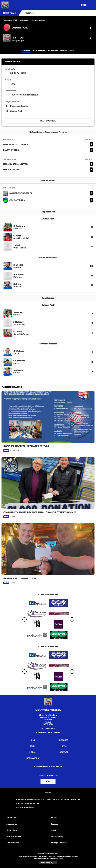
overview (26, 51)
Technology (12, 830)
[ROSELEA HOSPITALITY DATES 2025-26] (48, 417)
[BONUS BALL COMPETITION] (48, 549)
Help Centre (12, 818)
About (54, 818)
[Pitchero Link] (48, 795)
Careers (54, 824)
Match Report (39, 51)
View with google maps (48, 733)
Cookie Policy (13, 843)
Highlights (53, 51)
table (72, 51)
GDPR (54, 830)
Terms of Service (14, 837)
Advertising (12, 824)
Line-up (64, 51)
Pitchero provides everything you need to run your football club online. (48, 799)
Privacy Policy (57, 837)
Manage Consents (59, 843)
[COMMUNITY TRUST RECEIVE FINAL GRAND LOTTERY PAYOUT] (48, 483)
